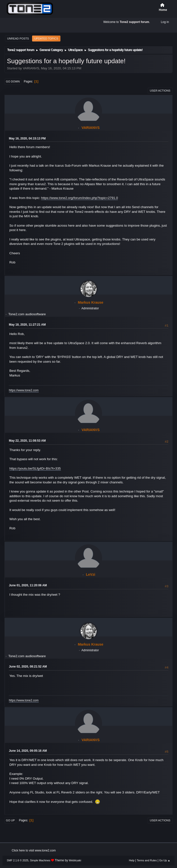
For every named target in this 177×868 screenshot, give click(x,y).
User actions (160, 91)
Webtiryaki (75, 860)
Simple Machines (40, 860)
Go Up (10, 820)
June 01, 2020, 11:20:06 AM (28, 585)
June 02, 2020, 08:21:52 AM (28, 667)
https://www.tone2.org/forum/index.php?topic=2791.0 (80, 198)
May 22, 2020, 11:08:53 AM (27, 441)
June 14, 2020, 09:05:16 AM (28, 751)
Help (132, 860)
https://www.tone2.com (24, 390)
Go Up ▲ (165, 860)
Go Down (13, 81)
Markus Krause (91, 302)
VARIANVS (91, 128)
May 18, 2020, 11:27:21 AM (27, 325)
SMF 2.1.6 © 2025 (18, 860)
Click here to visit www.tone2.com (34, 850)
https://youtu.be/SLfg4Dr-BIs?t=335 (35, 468)
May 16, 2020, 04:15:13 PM (27, 138)
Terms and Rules (147, 860)
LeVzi (91, 574)
